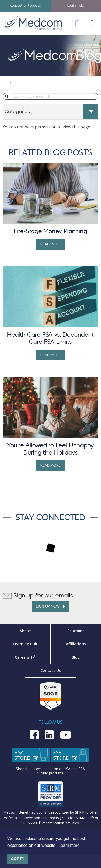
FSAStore (71, 756)
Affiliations (76, 644)
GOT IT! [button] (18, 859)
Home (7, 82)
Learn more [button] (69, 845)
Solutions (76, 631)
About (25, 631)
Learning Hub (25, 644)
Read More (51, 244)
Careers (33, 657)
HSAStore (32, 756)
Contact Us (51, 670)
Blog (76, 657)
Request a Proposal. (25, 6)
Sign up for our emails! (39, 596)
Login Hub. (76, 6)
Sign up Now (51, 606)
